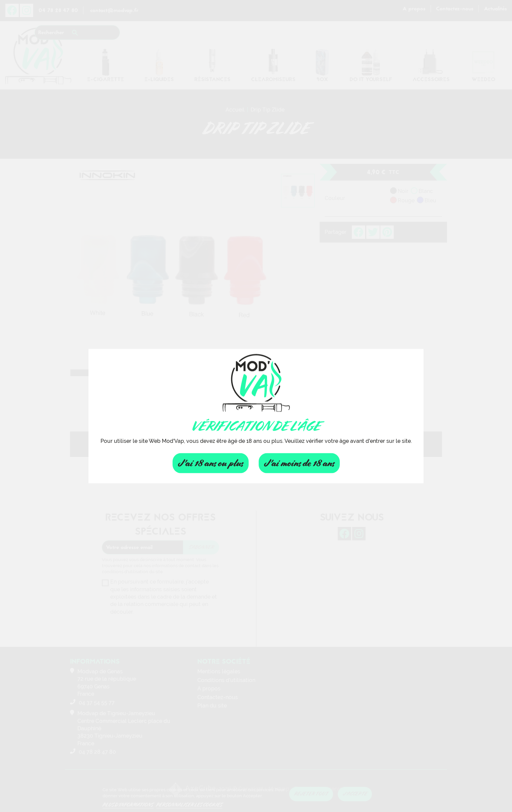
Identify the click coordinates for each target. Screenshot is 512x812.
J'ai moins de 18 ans (299, 463)
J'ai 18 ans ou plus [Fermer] (211, 463)
